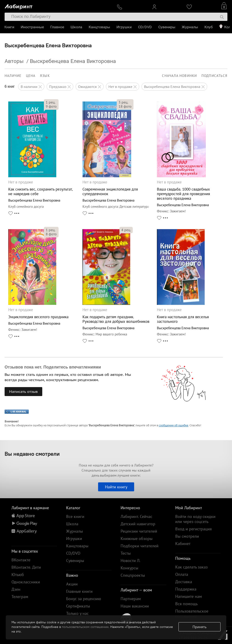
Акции (72, 584)
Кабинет (183, 544)
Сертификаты (78, 606)
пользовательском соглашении (85, 627)
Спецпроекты (133, 575)
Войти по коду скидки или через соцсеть (195, 519)
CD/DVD (145, 27)
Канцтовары (100, 27)
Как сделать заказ (191, 567)
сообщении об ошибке (174, 425)
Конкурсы (129, 568)
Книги (10, 27)
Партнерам (131, 599)
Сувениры (167, 27)
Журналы (190, 27)
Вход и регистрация (194, 529)
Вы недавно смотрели (32, 454)
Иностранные (33, 27)
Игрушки (124, 27)
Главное (58, 27)
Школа (77, 27)
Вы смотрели (187, 536)
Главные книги (79, 591)
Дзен (16, 589)
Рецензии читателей (139, 531)
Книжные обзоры (137, 539)
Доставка (184, 582)
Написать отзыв (23, 391)
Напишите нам (189, 596)
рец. (51, 102)
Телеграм (20, 597)
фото (51, 106)
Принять (199, 627)
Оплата (182, 574)
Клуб (209, 27)
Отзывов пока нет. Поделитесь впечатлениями (53, 367)
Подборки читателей (140, 546)
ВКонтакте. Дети (26, 567)
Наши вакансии (135, 606)
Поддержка (186, 589)
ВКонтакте (21, 560)
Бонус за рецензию (84, 599)
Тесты (126, 553)
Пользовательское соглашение (192, 614)
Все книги (75, 516)
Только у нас (77, 613)
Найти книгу (116, 487)
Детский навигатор (138, 524)
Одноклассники (26, 582)
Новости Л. (130, 561)
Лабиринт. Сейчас (136, 516)
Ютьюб (18, 575)
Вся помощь (186, 604)
